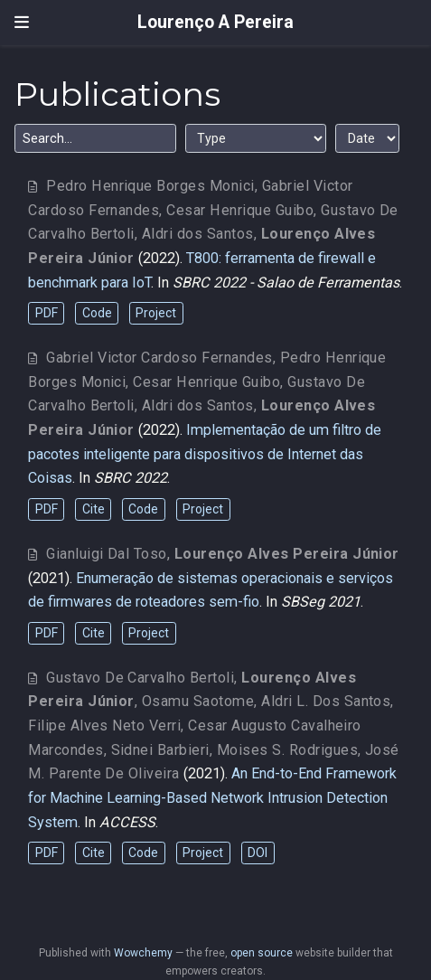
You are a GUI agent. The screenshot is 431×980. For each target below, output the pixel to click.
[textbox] (95, 138)
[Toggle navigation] (22, 22)
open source (262, 953)
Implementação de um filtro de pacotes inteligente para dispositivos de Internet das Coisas (205, 454)
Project (156, 313)
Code (97, 313)
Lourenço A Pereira (215, 22)
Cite (94, 509)
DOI (258, 853)
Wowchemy (143, 953)
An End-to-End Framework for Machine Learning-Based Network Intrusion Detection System (212, 797)
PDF (47, 313)
